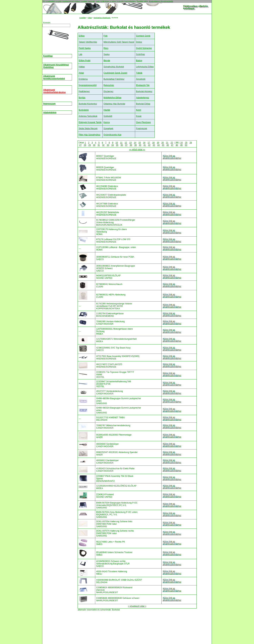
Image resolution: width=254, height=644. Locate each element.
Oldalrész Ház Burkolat (114, 104)
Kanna (107, 122)
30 (94, 145)
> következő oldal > (137, 606)
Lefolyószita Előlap (145, 67)
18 (153, 143)
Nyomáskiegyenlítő (88, 85)
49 (181, 145)
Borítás (82, 98)
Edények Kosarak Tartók (90, 122)
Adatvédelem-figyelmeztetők (161, 1)
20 (163, 143)
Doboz (139, 42)
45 (163, 145)
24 (181, 143)
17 (149, 143)
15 (140, 143)
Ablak (81, 73)
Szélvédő (108, 116)
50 (186, 145)
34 (112, 145)
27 (80, 145)
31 (99, 145)
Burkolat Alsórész (144, 91)
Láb (80, 54)
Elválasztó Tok (143, 85)
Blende (107, 61)
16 (144, 143)
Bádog (139, 61)
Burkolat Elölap (143, 104)
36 (122, 145)
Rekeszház (109, 85)
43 (154, 145)
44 (158, 145)
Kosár (139, 116)
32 (103, 145)
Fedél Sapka (85, 48)
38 (131, 145)
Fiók (106, 36)
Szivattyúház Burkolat (114, 67)
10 (117, 143)
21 (167, 143)
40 (140, 145)
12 (126, 143)
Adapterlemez (143, 98)
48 (177, 145)
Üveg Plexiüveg (143, 122)
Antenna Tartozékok (88, 116)
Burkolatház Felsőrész (114, 79)
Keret (139, 110)
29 (90, 145)
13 (130, 143)
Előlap (82, 36)
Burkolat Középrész (88, 104)
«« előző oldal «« (137, 150)
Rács (106, 48)
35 (117, 145)
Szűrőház (140, 54)
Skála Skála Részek (88, 129)
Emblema (83, 79)
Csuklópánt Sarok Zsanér (115, 73)
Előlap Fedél (85, 61)
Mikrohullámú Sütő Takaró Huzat (119, 42)
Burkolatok (84, 110)
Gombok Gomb (143, 36)
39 (135, 145)
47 (172, 145)
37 (126, 145)
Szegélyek (108, 129)
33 (108, 145)
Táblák (139, 73)
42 (149, 145)
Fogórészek (142, 129)
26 (191, 143)
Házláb (107, 110)
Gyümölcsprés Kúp (112, 135)
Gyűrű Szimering (144, 48)
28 (85, 145)
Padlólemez (84, 91)
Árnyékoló (141, 79)
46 (168, 145)
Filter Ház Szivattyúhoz (90, 135)
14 (135, 143)
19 (158, 143)
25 (186, 143)
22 (172, 143)
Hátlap (82, 67)
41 (145, 145)
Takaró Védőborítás (88, 42)
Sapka (107, 54)
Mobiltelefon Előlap (112, 98)
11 (121, 143)
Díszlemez (108, 91)
